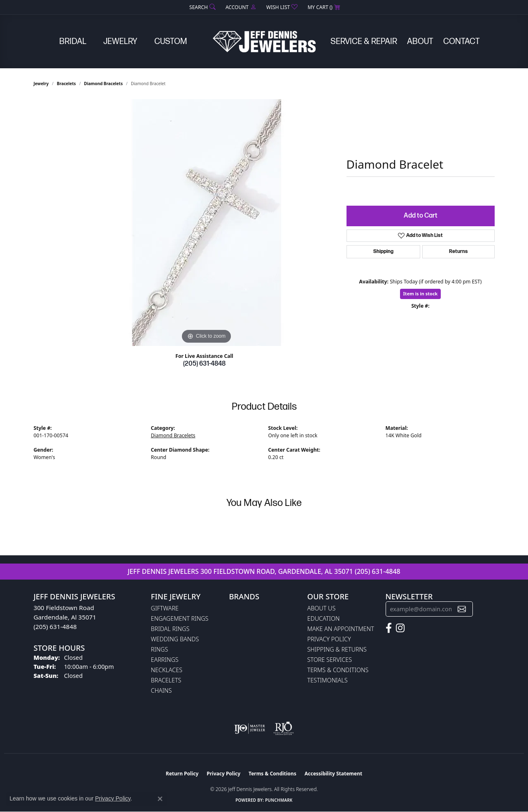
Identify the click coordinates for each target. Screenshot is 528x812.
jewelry (41, 84)
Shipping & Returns (337, 649)
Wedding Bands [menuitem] (175, 639)
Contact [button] (462, 42)
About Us (322, 608)
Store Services (330, 660)
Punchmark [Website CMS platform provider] (279, 800)
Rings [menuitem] (160, 649)
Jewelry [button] (120, 42)
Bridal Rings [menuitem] (170, 629)
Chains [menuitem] (162, 690)
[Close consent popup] (160, 799)
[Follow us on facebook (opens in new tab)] (389, 628)
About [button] (420, 42)
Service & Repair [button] (364, 42)
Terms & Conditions (338, 670)
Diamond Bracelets (103, 84)
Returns (458, 252)
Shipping (383, 252)
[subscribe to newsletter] (462, 609)
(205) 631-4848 (204, 364)
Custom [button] (171, 42)
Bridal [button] (73, 42)
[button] (202, 7)
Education (324, 618)
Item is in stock (421, 293)
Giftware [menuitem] (165, 608)
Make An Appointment (341, 629)
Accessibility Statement (333, 774)
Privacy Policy (329, 639)
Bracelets (66, 84)
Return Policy (182, 774)
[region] (207, 223)
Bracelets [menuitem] (166, 680)
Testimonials (328, 680)
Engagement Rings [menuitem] (180, 618)
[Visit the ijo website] (250, 728)
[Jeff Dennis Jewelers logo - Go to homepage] (264, 42)
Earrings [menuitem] (165, 660)
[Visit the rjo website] (284, 728)
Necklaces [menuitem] (167, 670)
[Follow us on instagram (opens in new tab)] (400, 628)
